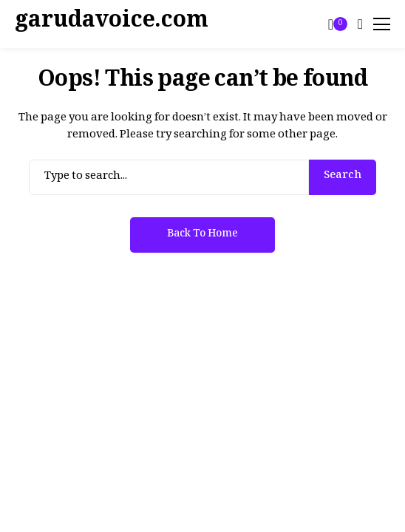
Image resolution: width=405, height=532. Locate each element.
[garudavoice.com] (55, 24)
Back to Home (202, 235)
